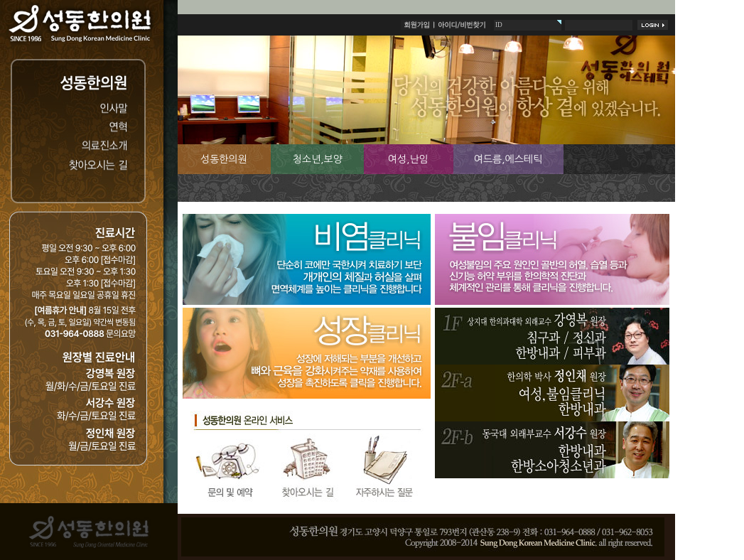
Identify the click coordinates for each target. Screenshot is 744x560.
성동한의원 (224, 159)
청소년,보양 (318, 159)
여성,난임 (408, 159)
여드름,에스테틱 (508, 159)
